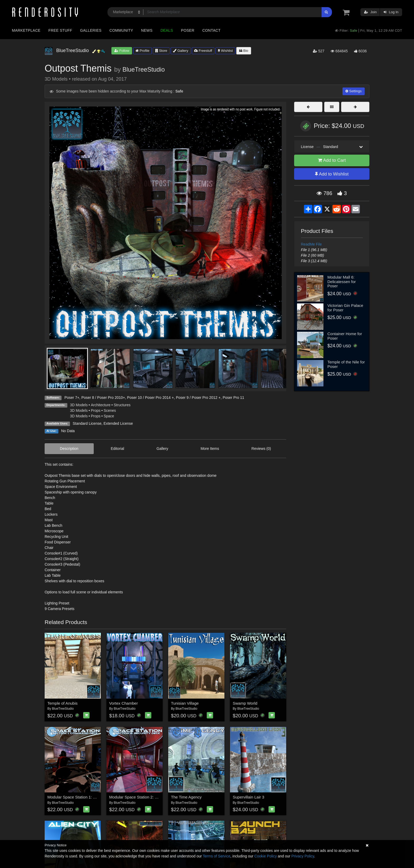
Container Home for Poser (345, 336)
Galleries (91, 30)
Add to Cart (332, 160)
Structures (122, 405)
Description (69, 449)
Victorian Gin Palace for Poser (345, 308)
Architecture (101, 405)
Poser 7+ (72, 398)
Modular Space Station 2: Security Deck (144, 797)
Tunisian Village (185, 703)
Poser (188, 30)
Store (161, 51)
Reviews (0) (261, 449)
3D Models (79, 405)
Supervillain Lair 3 (249, 797)
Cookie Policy (265, 856)
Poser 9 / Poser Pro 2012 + (198, 398)
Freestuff (203, 51)
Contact (211, 30)
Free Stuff (60, 30)
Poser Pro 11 (233, 398)
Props (96, 410)
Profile (142, 51)
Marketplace (26, 30)
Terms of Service (217, 856)
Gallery (181, 51)
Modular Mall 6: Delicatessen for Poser (342, 281)
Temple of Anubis (63, 703)
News (147, 30)
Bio (244, 51)
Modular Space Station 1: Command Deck (84, 797)
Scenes (110, 410)
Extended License (118, 423)
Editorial (117, 449)
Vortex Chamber (124, 703)
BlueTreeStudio (144, 70)
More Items (210, 449)
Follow (122, 51)
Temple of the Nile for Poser (346, 364)
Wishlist (225, 51)
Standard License (87, 423)
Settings (354, 91)
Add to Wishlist (332, 174)
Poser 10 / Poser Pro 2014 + (150, 398)
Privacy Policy (303, 856)
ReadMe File (311, 244)
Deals (167, 30)
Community (121, 30)
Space (109, 416)
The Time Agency (186, 797)
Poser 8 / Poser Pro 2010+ (103, 398)
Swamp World (245, 703)
